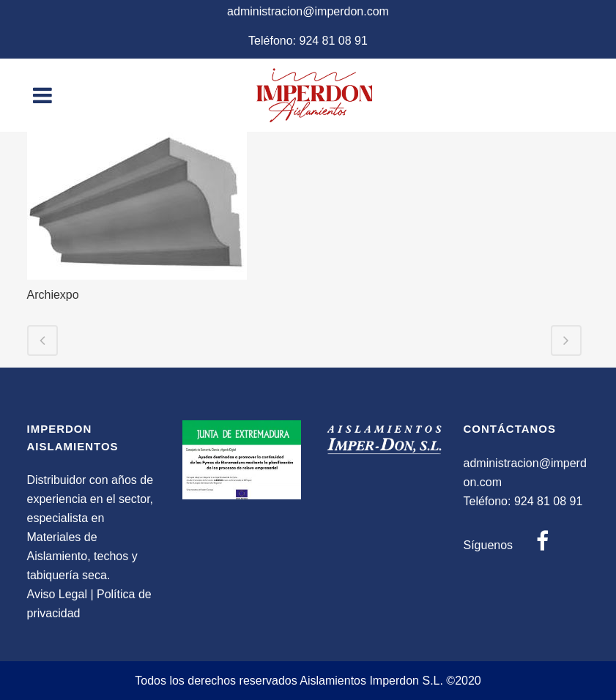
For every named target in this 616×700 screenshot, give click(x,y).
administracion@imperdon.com (308, 11)
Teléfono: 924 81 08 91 (308, 41)
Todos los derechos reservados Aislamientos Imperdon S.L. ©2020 (308, 681)
